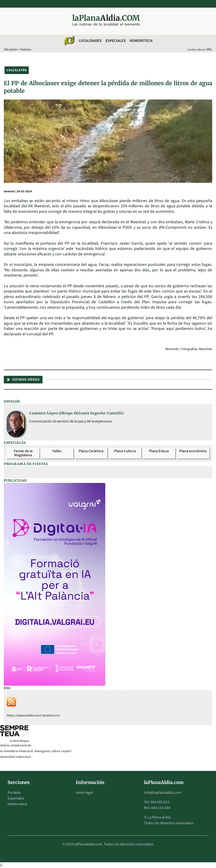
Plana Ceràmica (91, 451)
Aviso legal (84, 793)
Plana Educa (159, 451)
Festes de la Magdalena (23, 453)
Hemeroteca (141, 41)
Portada (14, 793)
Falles (57, 451)
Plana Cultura (125, 451)
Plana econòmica (193, 451)
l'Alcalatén (11, 49)
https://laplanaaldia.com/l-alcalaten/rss (33, 715)
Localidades (90, 41)
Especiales (116, 41)
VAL (209, 49)
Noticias (26, 49)
